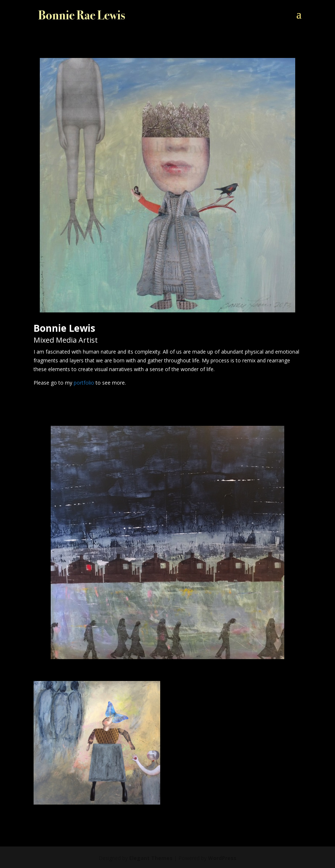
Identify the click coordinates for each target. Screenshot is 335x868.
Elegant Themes (151, 858)
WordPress (222, 858)
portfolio (84, 383)
